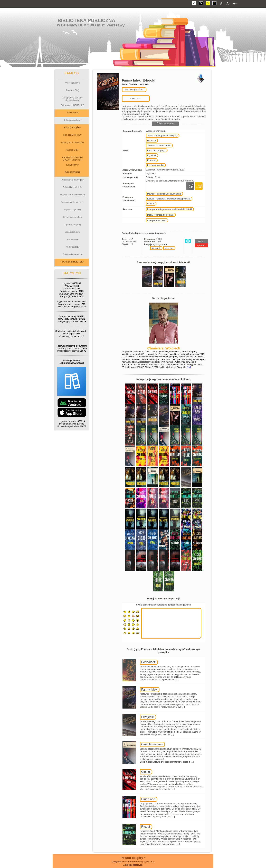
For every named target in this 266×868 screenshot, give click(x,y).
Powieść (151, 160)
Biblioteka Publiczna (87, 20)
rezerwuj (169, 248)
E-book (151, 204)
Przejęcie (148, 717)
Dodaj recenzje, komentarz (160, 215)
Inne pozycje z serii (157, 220)
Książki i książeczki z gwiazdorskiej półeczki (169, 199)
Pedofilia (151, 141)
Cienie (146, 772)
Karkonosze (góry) (156, 150)
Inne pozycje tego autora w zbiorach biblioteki (169, 209)
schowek (156, 248)
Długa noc (148, 799)
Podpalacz (148, 662)
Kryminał (152, 155)
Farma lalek (149, 690)
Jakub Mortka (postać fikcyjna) (162, 136)
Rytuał (146, 827)
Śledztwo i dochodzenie (159, 145)
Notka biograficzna (134, 90)
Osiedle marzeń (152, 744)
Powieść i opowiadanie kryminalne (164, 194)
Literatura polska (155, 165)
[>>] (188, 367)
